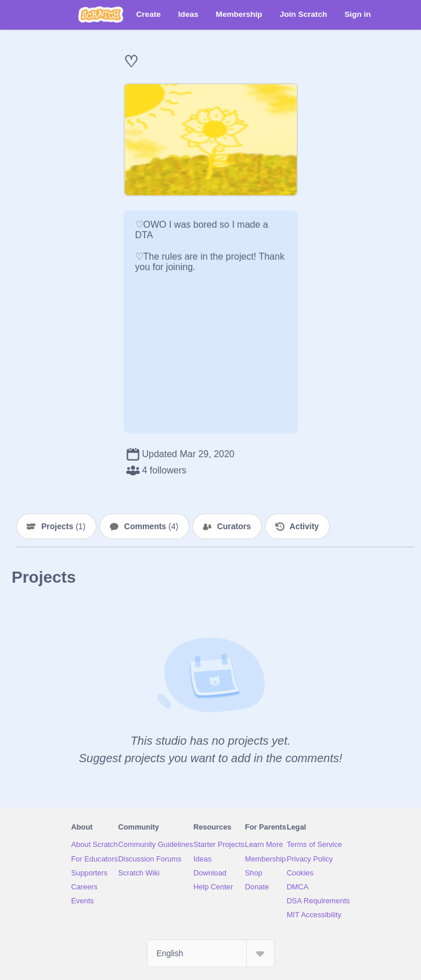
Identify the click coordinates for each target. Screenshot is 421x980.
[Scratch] (101, 15)
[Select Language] (211, 953)
